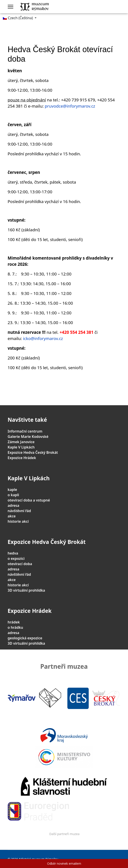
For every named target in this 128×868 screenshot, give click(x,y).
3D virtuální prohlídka (26, 590)
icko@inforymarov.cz (43, 338)
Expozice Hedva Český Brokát (33, 452)
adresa (14, 505)
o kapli (13, 495)
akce (12, 516)
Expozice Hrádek (22, 458)
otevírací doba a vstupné (29, 500)
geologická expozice (25, 638)
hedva (13, 553)
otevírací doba (20, 564)
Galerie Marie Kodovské (28, 437)
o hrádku (15, 627)
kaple (12, 490)
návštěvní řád (19, 511)
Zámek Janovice (21, 442)
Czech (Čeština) (18, 18)
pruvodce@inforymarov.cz (70, 106)
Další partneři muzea (64, 834)
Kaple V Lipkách (21, 447)
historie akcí (18, 521)
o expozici (16, 558)
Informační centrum (25, 431)
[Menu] (11, 7)
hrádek (14, 622)
